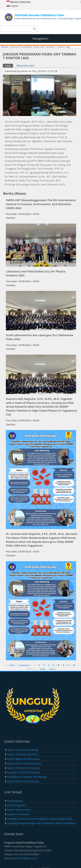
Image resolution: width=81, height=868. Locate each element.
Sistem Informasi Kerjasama (23, 781)
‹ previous (24, 665)
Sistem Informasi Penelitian (23, 754)
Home (4, 47)
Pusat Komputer (16, 805)
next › (43, 669)
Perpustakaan (15, 801)
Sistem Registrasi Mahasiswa (24, 759)
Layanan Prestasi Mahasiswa (24, 772)
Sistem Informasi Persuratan (23, 768)
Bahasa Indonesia (19, 2)
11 (30, 669)
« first (12, 665)
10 (74, 665)
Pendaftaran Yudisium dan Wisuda (27, 777)
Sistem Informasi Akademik (23, 750)
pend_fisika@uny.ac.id (25, 858)
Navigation (40, 38)
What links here (25, 66)
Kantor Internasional (19, 810)
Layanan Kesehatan (18, 814)
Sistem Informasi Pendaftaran (24, 763)
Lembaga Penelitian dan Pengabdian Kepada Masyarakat (40, 819)
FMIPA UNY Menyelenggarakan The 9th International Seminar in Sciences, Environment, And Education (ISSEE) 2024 (41, 204)
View (9, 66)
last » (53, 669)
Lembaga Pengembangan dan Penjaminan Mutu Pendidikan (41, 823)
